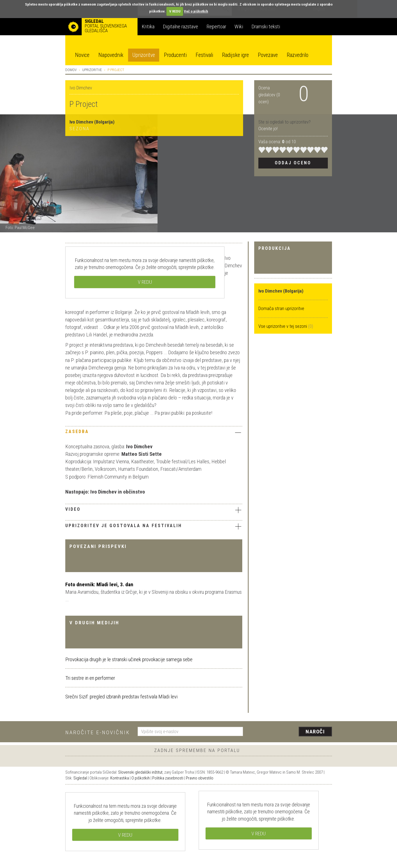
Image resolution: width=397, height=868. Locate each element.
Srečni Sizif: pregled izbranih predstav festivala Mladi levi (121, 697)
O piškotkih (141, 778)
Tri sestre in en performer (90, 678)
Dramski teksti (266, 27)
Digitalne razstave (180, 27)
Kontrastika (120, 778)
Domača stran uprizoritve (281, 308)
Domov (71, 70)
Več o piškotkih (196, 11)
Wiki (239, 27)
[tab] (154, 433)
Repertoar (216, 27)
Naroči (315, 732)
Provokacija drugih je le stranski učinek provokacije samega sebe (129, 659)
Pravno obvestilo (200, 778)
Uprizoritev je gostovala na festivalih (154, 526)
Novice (82, 55)
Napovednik (111, 55)
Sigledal (80, 778)
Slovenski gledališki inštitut (140, 772)
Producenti (175, 55)
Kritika (148, 27)
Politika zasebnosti (168, 778)
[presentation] (291, 732)
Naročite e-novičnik (98, 732)
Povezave (268, 55)
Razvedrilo (298, 55)
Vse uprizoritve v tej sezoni (283, 326)
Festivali (204, 55)
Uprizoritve (144, 55)
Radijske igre (235, 55)
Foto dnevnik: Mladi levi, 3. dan (99, 584)
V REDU (175, 11)
